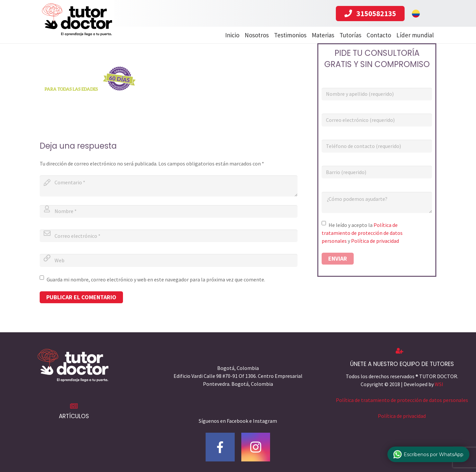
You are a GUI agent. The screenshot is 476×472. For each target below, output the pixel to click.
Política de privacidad (375, 241)
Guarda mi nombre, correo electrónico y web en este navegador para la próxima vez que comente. (156, 279)
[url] (169, 260)
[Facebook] (220, 447)
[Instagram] (256, 447)
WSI (439, 384)
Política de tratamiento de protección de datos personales (362, 233)
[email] (169, 236)
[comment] (169, 186)
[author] (169, 211)
